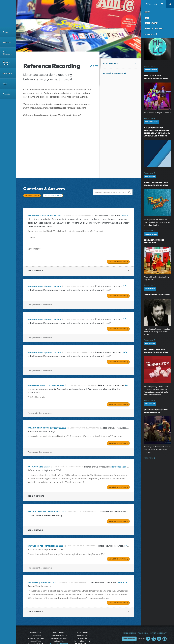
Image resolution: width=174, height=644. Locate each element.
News (5, 84)
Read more (150, 66)
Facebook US (148, 626)
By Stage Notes (35, 535)
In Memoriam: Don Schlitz (157, 295)
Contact (153, 620)
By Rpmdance (34, 211)
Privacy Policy (143, 620)
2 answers (36, 486)
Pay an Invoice (149, 34)
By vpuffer (33, 570)
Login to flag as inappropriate (79, 211)
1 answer (35, 265)
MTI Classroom (7, 53)
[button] (162, 4)
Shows (6, 32)
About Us (7, 94)
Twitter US (154, 626)
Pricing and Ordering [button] (115, 73)
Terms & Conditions (129, 620)
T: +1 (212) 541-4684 (36, 634)
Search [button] (170, 4)
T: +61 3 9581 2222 (82, 640)
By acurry (33, 457)
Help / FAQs (8, 73)
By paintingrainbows (39, 419)
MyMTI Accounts (150, 4)
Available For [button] (111, 63)
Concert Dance (6, 63)
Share (96, 66)
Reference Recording (121, 457)
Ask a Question (31, 195)
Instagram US (165, 626)
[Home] (8, 13)
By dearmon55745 (36, 281)
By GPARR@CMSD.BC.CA (39, 378)
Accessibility (162, 620)
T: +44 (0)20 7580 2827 (59, 631)
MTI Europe (151, 23)
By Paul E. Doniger (37, 501)
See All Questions (52, 195)
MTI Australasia (154, 28)
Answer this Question (117, 256)
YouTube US (159, 626)
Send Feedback (129, 626)
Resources (7, 42)
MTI (147, 18)
